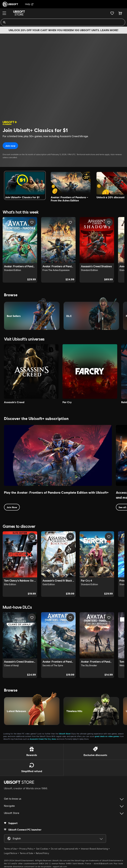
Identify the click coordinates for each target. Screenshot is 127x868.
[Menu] (4, 13)
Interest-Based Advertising (94, 849)
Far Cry (48, 739)
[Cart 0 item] (120, 13)
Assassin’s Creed (37, 739)
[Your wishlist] (112, 13)
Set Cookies (42, 849)
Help (29, 4)
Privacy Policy (26, 849)
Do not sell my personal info (65, 849)
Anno (54, 739)
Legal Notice (11, 853)
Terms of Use (10, 849)
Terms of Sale (26, 853)
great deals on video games (107, 736)
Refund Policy (42, 853)
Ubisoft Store (65, 734)
